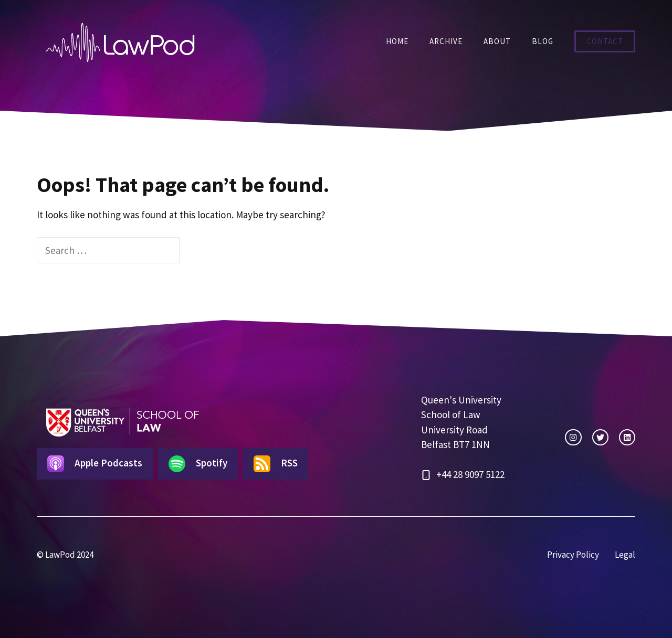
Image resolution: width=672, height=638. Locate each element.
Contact (605, 41)
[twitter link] (600, 437)
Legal (625, 555)
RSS (276, 464)
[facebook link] (627, 437)
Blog (543, 41)
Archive (446, 41)
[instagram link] (573, 437)
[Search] (198, 251)
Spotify (198, 464)
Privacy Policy (573, 555)
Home (397, 41)
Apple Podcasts (95, 464)
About (497, 41)
